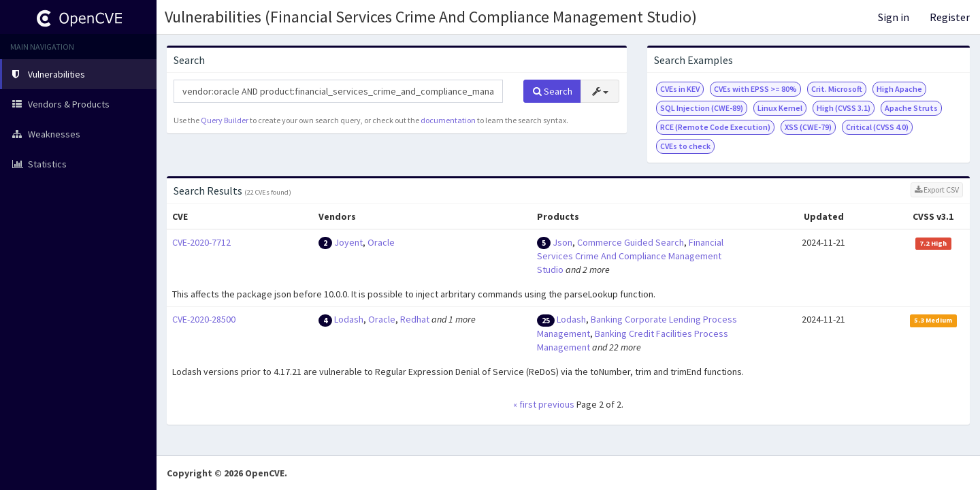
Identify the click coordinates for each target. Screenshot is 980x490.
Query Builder (225, 120)
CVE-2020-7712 (201, 242)
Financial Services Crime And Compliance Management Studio (630, 256)
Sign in (894, 17)
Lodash (349, 319)
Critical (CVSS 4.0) (877, 127)
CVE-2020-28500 (204, 319)
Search (553, 91)
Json (562, 242)
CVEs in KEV (680, 89)
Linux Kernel (780, 108)
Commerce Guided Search (631, 242)
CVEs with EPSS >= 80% (755, 89)
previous (556, 404)
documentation (448, 120)
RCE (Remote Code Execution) (715, 127)
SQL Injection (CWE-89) (702, 108)
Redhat (415, 319)
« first (525, 404)
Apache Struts (911, 108)
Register (950, 17)
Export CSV (937, 190)
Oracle (381, 242)
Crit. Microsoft (837, 89)
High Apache (899, 89)
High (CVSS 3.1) (844, 108)
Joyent (348, 242)
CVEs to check (685, 146)
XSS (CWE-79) (808, 127)
